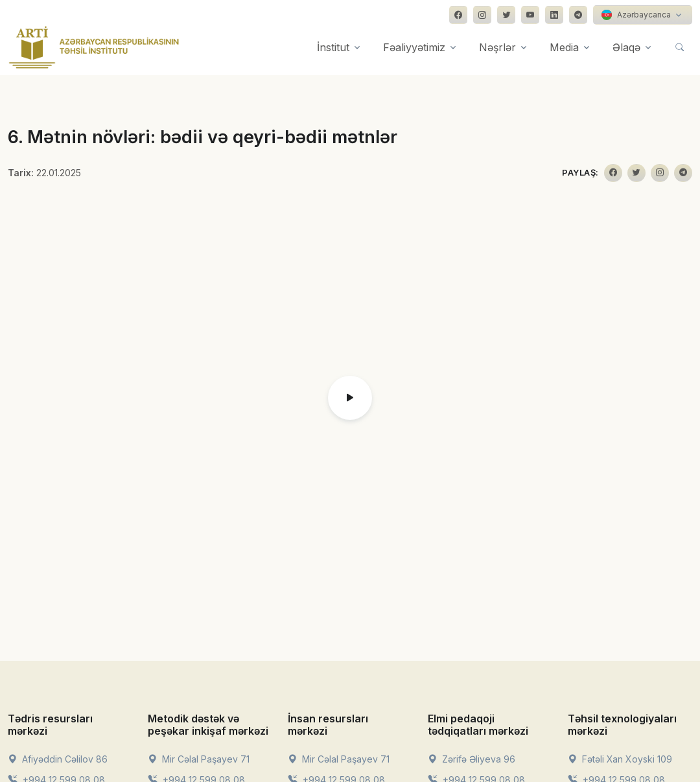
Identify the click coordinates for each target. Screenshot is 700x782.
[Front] (94, 47)
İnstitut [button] (333, 47)
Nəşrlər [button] (497, 47)
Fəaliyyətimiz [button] (414, 47)
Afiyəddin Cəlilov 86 (58, 759)
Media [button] (564, 47)
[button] (350, 398)
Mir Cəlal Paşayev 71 (199, 759)
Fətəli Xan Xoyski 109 (620, 759)
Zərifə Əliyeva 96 (472, 759)
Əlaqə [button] (626, 47)
